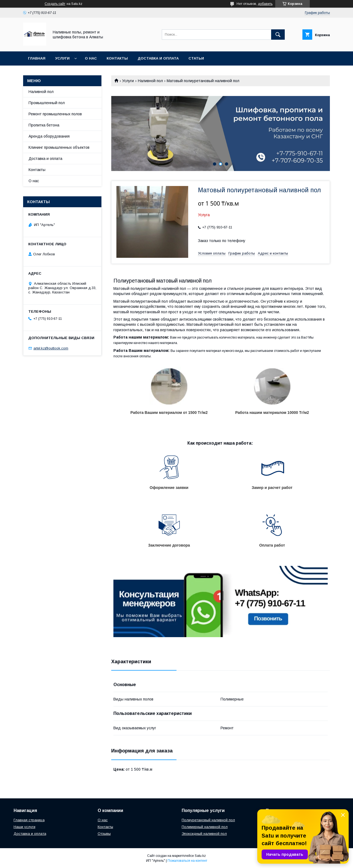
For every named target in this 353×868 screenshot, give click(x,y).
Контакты (117, 58)
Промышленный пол (47, 103)
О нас (91, 58)
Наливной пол (150, 81)
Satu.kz (200, 856)
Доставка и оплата (158, 58)
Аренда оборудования (49, 136)
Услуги (62, 58)
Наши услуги (24, 827)
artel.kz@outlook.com (51, 348)
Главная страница (29, 820)
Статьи (196, 58)
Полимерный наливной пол (205, 827)
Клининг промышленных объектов (59, 147)
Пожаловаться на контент (187, 861)
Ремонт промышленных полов (55, 114)
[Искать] (278, 35)
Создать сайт (55, 4)
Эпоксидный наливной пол (204, 834)
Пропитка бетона (44, 125)
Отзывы (104, 834)
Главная (37, 58)
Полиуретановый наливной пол (208, 820)
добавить (265, 4)
